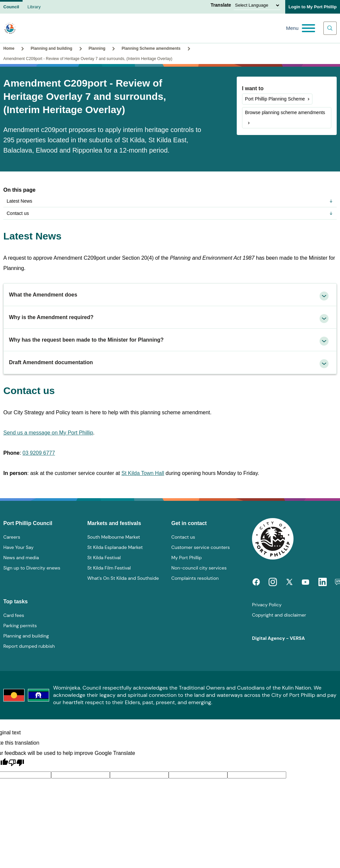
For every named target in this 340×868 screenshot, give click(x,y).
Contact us (170, 213)
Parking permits (20, 626)
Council (11, 7)
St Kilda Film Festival (109, 568)
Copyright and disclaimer (279, 615)
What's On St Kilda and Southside (123, 578)
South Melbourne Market (114, 537)
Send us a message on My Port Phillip (48, 433)
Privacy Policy (267, 605)
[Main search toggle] (330, 28)
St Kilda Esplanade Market (115, 547)
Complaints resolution (195, 578)
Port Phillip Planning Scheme (275, 99)
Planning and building (51, 48)
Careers (12, 537)
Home (9, 48)
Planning (97, 48)
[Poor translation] (16, 763)
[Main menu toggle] (300, 28)
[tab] (170, 295)
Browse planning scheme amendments (285, 112)
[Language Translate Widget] (257, 5)
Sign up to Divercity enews (32, 568)
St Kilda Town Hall (143, 473)
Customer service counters (201, 547)
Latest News (170, 201)
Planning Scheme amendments (151, 48)
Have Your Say (18, 547)
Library (34, 7)
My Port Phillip (187, 558)
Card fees (14, 615)
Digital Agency (268, 638)
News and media (21, 558)
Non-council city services (199, 568)
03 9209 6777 (39, 453)
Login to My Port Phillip (313, 7)
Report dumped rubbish (29, 646)
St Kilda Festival (104, 558)
